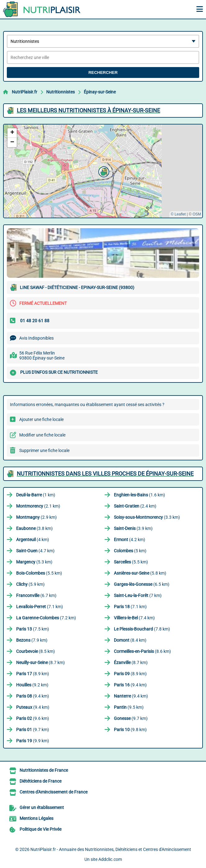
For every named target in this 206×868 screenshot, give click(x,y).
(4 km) (33, 540)
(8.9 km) (33, 674)
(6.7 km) (36, 595)
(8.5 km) (36, 651)
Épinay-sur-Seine (100, 92)
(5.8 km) (140, 573)
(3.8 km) (34, 528)
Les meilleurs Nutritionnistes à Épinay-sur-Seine (88, 110)
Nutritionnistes (60, 92)
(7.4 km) (134, 618)
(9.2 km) (32, 685)
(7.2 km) (46, 618)
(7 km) (138, 595)
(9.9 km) (33, 741)
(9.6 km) (33, 718)
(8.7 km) (40, 662)
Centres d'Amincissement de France (54, 792)
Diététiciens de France (40, 781)
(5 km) (130, 551)
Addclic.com (110, 859)
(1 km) (36, 495)
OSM (197, 214)
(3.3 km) (147, 517)
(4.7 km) (35, 551)
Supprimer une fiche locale (44, 450)
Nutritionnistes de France (44, 770)
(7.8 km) (142, 629)
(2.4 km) (135, 506)
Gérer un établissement (42, 807)
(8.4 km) (130, 640)
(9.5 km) (129, 707)
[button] (103, 171)
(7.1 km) (40, 607)
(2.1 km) (38, 506)
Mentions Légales (36, 818)
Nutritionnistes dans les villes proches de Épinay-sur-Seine (105, 474)
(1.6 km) (139, 495)
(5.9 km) (30, 584)
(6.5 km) (142, 584)
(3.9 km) (133, 528)
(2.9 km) (36, 517)
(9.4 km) (130, 685)
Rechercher (103, 72)
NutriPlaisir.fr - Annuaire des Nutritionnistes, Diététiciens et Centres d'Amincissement (111, 849)
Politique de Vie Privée (40, 829)
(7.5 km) (33, 629)
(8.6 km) (142, 651)
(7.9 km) (32, 640)
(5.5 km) (131, 562)
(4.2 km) (130, 540)
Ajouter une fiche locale (41, 419)
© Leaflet (178, 214)
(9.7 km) (131, 718)
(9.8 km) (130, 730)
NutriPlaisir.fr (25, 92)
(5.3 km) (34, 562)
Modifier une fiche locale (42, 435)
